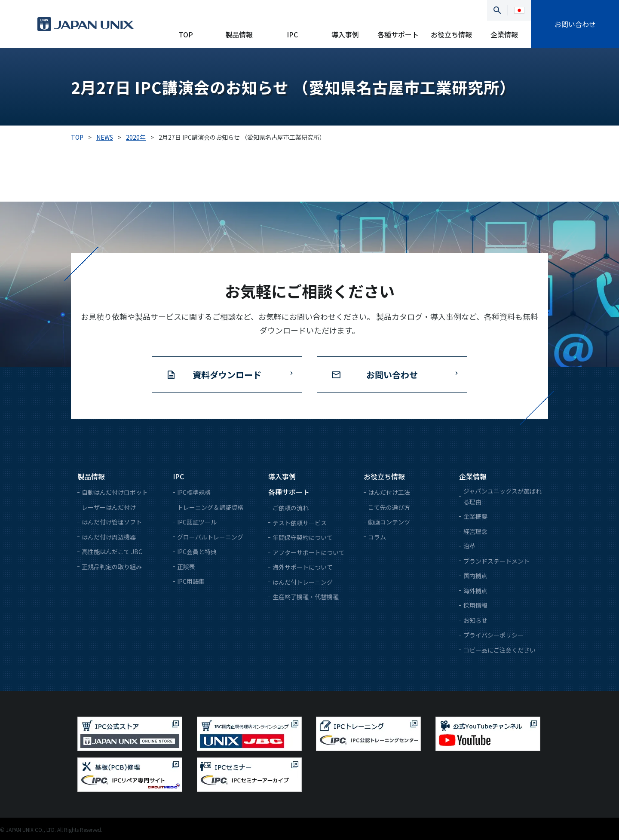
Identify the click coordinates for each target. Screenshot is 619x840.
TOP (186, 34)
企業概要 (475, 516)
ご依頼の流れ (291, 508)
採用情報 (475, 605)
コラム (377, 537)
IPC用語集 (191, 581)
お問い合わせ (575, 24)
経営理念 (475, 531)
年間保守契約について (303, 537)
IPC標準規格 (194, 492)
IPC (292, 34)
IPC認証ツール (197, 522)
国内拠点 (475, 576)
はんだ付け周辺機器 (109, 537)
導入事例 (345, 34)
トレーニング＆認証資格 (210, 507)
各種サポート (398, 34)
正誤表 (186, 567)
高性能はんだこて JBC (112, 552)
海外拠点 (475, 591)
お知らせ (475, 620)
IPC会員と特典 (197, 552)
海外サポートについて (303, 567)
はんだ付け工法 (389, 492)
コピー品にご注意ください (499, 650)
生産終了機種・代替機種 (306, 597)
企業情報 (504, 34)
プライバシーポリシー (493, 635)
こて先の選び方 (389, 507)
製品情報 (239, 34)
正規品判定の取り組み (112, 567)
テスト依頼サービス (300, 523)
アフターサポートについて (309, 552)
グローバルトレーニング (210, 537)
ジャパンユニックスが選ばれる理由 (503, 496)
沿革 (469, 546)
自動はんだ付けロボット (115, 492)
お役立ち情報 (451, 34)
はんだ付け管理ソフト (112, 522)
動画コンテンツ (389, 522)
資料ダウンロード (227, 375)
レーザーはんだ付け (109, 507)
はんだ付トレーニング (303, 582)
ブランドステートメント (496, 561)
